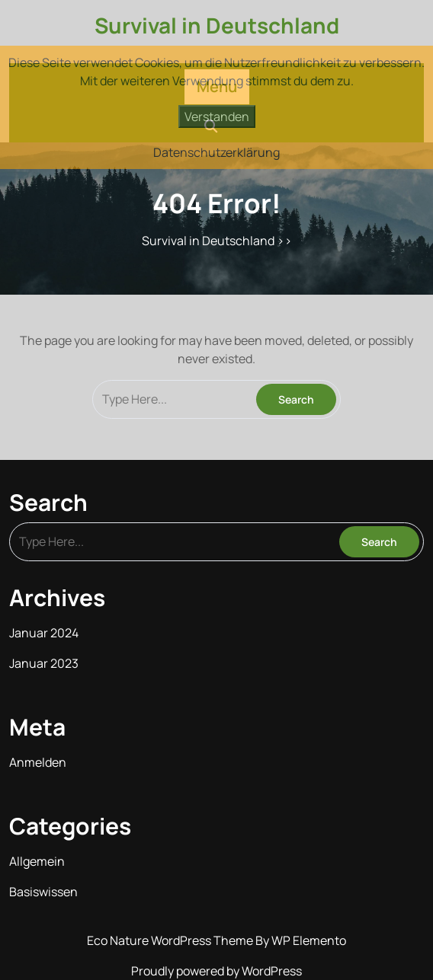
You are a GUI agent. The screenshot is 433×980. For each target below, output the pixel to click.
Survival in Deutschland (217, 25)
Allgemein (37, 861)
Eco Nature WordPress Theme (171, 940)
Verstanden (217, 117)
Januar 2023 (44, 663)
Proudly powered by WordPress (216, 971)
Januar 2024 (44, 633)
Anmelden (38, 762)
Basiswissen (43, 892)
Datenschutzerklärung (216, 152)
